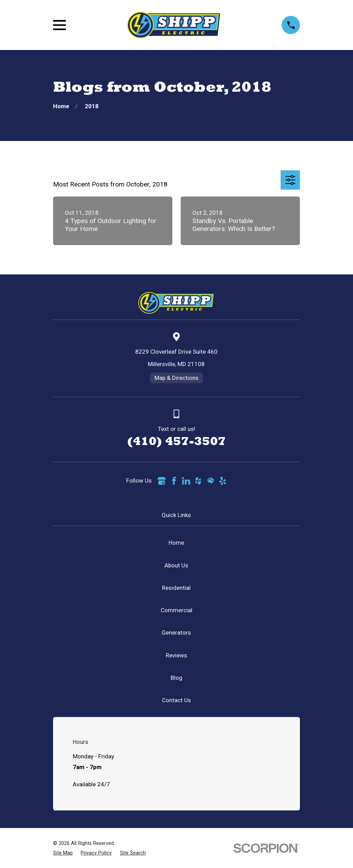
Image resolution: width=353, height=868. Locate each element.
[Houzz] (198, 481)
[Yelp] (223, 481)
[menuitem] (63, 853)
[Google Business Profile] (162, 481)
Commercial (176, 610)
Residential (176, 588)
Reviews (176, 655)
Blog (176, 678)
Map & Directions (176, 378)
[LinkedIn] (186, 481)
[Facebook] (174, 481)
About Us (176, 565)
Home (176, 543)
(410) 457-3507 (176, 441)
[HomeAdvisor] (211, 481)
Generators (176, 633)
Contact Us (176, 700)
